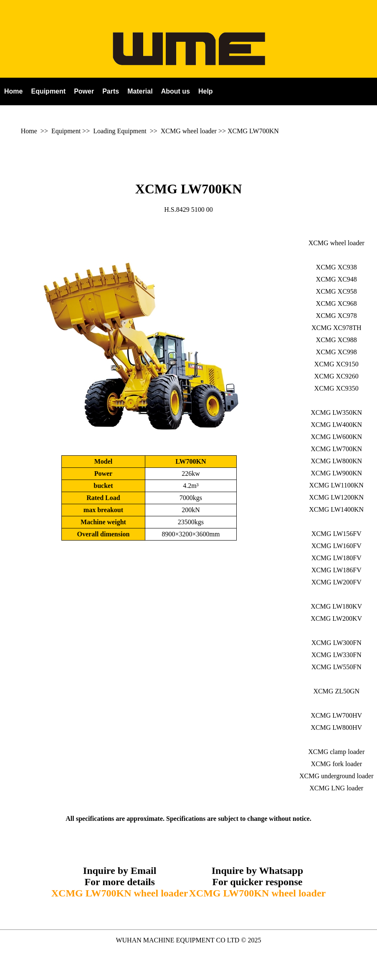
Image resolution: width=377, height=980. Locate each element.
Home (29, 131)
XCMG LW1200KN (336, 497)
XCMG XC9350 (337, 388)
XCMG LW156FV (337, 534)
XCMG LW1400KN (336, 509)
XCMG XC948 (337, 279)
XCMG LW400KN (336, 425)
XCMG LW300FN (337, 643)
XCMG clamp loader (336, 752)
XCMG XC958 (337, 291)
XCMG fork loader (336, 764)
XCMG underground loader (336, 776)
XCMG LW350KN (336, 413)
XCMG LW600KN (336, 437)
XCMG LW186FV (337, 570)
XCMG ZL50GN (336, 691)
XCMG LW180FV (337, 558)
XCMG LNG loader (336, 788)
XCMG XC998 (337, 352)
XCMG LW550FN (337, 667)
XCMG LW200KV (336, 618)
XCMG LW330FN (337, 655)
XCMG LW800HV (336, 727)
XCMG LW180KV (336, 606)
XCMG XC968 (337, 303)
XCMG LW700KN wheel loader (120, 893)
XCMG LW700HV (336, 715)
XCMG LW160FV (337, 546)
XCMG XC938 (337, 267)
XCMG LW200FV (337, 582)
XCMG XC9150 (337, 364)
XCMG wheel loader (189, 131)
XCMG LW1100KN (337, 485)
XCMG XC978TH (337, 328)
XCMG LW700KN (253, 131)
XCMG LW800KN (336, 461)
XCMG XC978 (337, 316)
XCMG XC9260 (337, 376)
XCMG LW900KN (336, 473)
